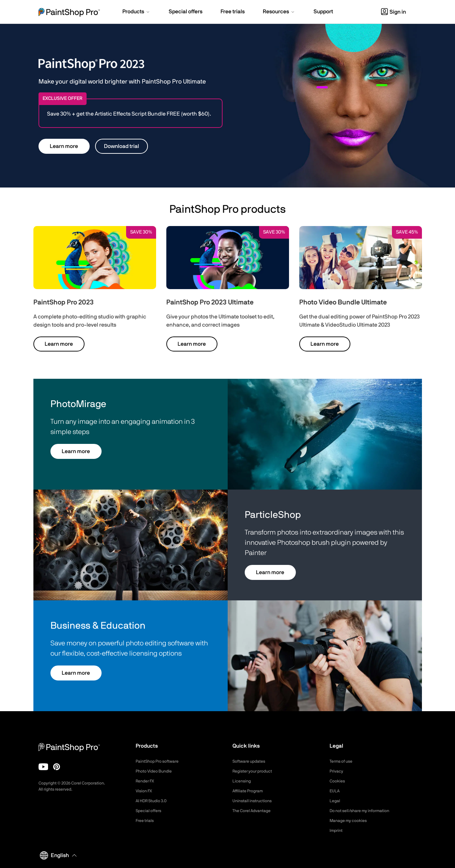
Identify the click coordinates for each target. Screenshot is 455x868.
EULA (335, 791)
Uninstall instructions (255, 801)
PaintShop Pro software (161, 761)
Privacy (337, 771)
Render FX (147, 781)
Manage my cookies (351, 821)
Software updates (252, 761)
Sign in (393, 12)
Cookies (338, 781)
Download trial (122, 146)
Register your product (256, 771)
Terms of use (343, 761)
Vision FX (145, 791)
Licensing (243, 781)
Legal (336, 801)
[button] (136, 12)
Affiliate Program (250, 791)
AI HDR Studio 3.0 (154, 801)
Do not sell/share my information (365, 811)
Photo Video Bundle (157, 771)
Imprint (337, 830)
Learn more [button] (64, 146)
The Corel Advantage (255, 811)
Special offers (150, 811)
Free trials (146, 821)
